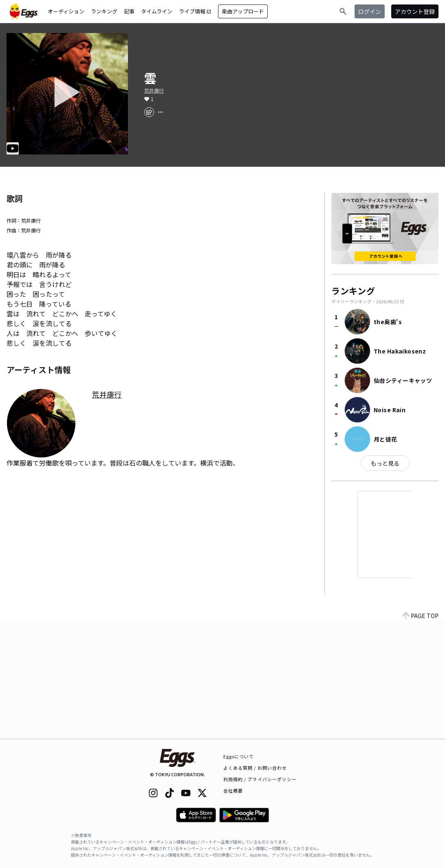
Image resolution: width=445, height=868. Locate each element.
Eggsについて (239, 756)
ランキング (104, 11)
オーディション (66, 11)
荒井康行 (154, 91)
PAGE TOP (421, 734)
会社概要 (233, 791)
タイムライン (157, 11)
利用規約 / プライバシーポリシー (260, 779)
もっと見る (385, 463)
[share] (149, 112)
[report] (161, 112)
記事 (129, 11)
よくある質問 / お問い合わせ (255, 768)
